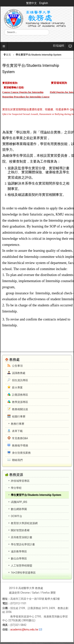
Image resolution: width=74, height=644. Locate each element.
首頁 (8, 55)
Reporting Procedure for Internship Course (26, 97)
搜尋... (4, 29)
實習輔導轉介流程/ (14, 88)
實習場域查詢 (59, 83)
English (44, 3)
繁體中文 (32, 3)
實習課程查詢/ (10, 83)
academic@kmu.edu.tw (24, 629)
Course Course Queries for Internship (23, 92)
